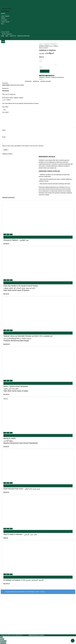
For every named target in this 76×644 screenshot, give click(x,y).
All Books (48, 77)
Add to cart (45, 71)
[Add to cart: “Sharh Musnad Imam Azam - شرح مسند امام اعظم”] (38, 486)
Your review (6, 112)
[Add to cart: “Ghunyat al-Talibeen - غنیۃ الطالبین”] (38, 237)
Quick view (8, 234)
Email (4, 137)
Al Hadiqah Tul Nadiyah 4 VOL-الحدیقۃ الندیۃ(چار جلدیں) (23, 580)
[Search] (38, 9)
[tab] (28, 81)
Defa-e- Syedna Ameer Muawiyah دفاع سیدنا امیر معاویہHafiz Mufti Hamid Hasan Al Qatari (16, 389)
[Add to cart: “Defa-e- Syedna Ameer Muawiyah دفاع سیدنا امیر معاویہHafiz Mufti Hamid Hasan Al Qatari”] (38, 383)
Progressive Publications (50, 44)
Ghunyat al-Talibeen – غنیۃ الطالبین (16, 240)
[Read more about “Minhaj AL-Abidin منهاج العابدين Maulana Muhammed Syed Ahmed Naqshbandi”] (38, 435)
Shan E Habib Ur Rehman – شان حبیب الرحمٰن (20, 534)
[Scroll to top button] (73, 641)
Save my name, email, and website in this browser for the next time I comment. (23, 146)
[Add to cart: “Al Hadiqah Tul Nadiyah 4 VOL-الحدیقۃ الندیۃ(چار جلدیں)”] (38, 577)
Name (4, 130)
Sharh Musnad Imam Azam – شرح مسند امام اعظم (22, 489)
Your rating (5, 107)
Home (41, 44)
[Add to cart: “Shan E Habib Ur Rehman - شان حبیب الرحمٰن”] (38, 531)
